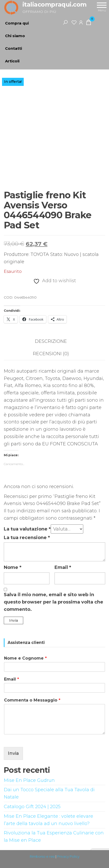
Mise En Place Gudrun (29, 780)
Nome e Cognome (25, 658)
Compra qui (17, 23)
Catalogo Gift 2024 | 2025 (32, 807)
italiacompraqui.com (54, 4)
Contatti (13, 48)
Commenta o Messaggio (32, 700)
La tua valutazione (27, 529)
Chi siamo (15, 36)
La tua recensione (27, 538)
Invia (13, 753)
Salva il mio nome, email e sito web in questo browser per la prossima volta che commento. (53, 602)
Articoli (12, 61)
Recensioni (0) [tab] (51, 354)
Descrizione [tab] (51, 341)
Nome (13, 567)
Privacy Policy (68, 856)
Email (63, 567)
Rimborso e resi (42, 856)
